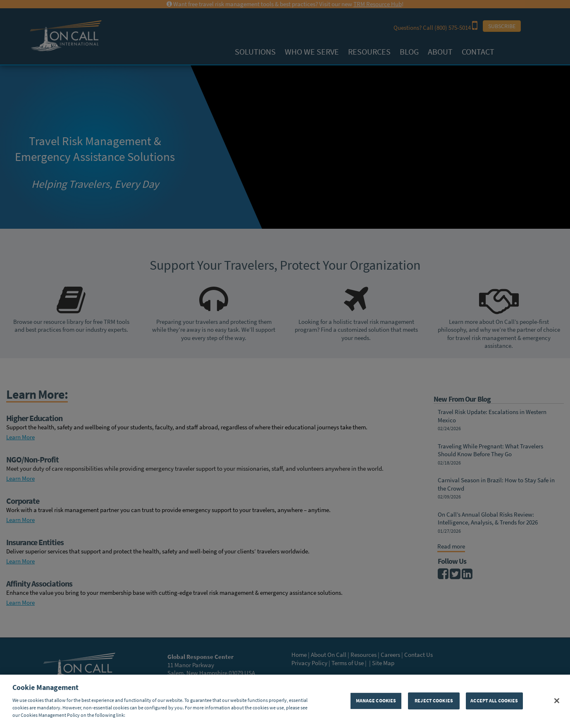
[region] (285, 701)
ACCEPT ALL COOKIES (494, 700)
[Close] (557, 701)
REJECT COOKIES (434, 700)
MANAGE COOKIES (376, 700)
